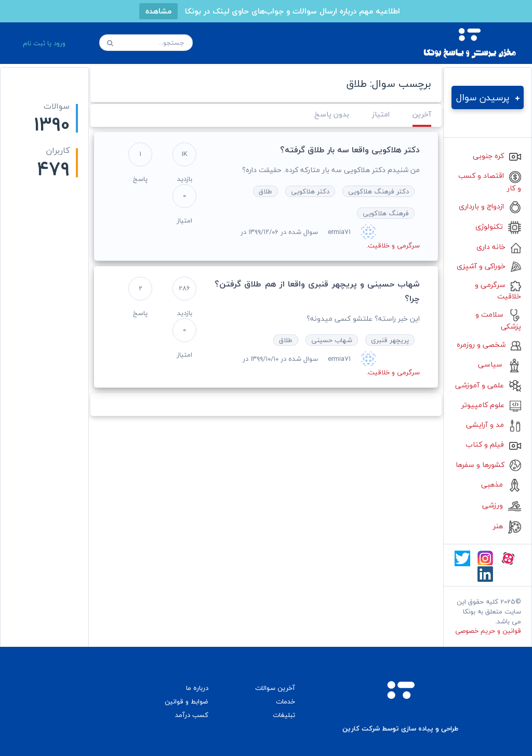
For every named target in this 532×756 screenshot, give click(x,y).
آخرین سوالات (275, 688)
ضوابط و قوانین (187, 701)
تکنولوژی (498, 226)
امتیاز (381, 114)
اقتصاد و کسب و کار (490, 181)
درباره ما (197, 688)
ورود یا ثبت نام (44, 43)
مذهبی (501, 484)
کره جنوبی (497, 156)
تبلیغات (284, 715)
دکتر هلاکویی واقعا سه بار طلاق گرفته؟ (350, 150)
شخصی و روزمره (489, 344)
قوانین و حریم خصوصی (488, 631)
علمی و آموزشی (488, 385)
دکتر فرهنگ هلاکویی (378, 191)
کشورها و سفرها (488, 465)
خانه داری (499, 247)
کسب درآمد (192, 715)
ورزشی (502, 505)
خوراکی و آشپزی (489, 266)
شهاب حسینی (332, 340)
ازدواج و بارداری (490, 206)
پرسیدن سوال (488, 97)
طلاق (265, 191)
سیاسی (500, 364)
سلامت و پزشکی (498, 320)
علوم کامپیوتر (491, 405)
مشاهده (158, 11)
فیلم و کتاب (493, 444)
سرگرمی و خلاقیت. (393, 245)
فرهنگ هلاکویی (386, 213)
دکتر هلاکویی (310, 191)
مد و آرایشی (494, 425)
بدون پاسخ (332, 114)
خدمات (285, 701)
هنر (507, 526)
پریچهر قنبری (390, 340)
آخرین (422, 114)
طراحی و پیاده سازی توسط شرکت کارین (400, 729)
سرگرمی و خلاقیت (498, 290)
